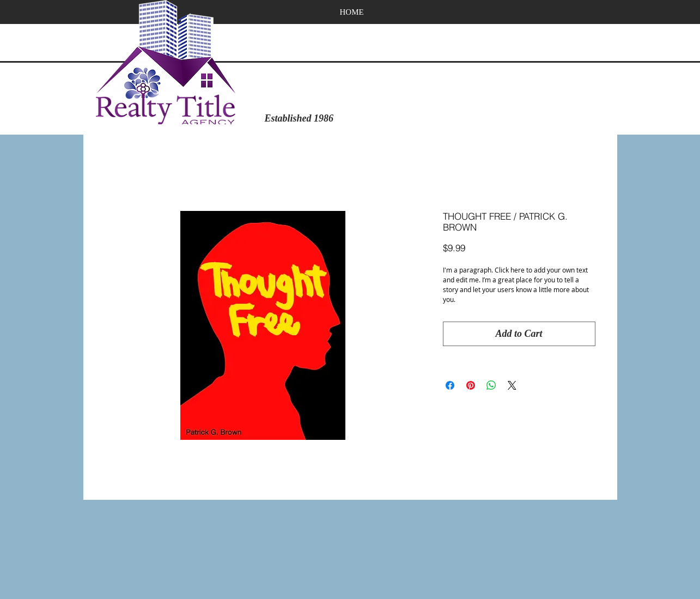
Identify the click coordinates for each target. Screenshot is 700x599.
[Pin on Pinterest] (471, 385)
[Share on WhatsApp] (491, 385)
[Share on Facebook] (450, 385)
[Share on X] (512, 385)
